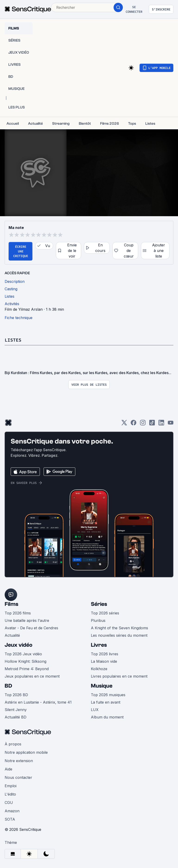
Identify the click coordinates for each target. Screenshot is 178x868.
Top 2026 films (18, 613)
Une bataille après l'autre (27, 620)
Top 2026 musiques (108, 695)
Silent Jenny (16, 710)
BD (8, 686)
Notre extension (19, 761)
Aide (8, 769)
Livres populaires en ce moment (119, 676)
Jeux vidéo (19, 645)
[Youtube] (171, 424)
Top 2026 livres (105, 654)
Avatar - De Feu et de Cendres (31, 628)
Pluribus (98, 620)
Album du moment (107, 717)
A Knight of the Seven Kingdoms (119, 628)
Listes (13, 340)
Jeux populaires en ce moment (32, 676)
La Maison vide (104, 661)
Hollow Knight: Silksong (25, 661)
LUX (95, 710)
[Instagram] (143, 424)
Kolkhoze (99, 669)
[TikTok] (152, 424)
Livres (99, 645)
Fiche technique (19, 318)
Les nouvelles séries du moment (119, 635)
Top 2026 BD (16, 695)
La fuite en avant (106, 702)
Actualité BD (16, 717)
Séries (99, 604)
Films (11, 604)
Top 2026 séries (105, 613)
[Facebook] (133, 424)
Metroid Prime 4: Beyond (27, 669)
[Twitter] (124, 424)
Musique (102, 686)
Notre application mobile (26, 752)
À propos (13, 744)
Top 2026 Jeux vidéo (23, 654)
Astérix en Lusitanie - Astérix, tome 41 (38, 702)
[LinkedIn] (161, 424)
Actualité (12, 635)
